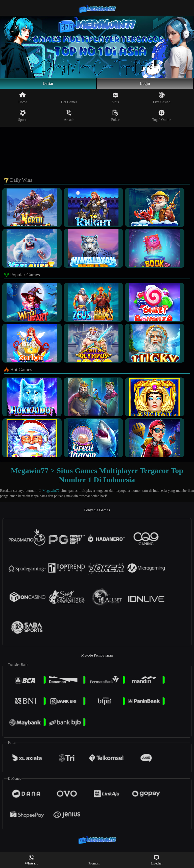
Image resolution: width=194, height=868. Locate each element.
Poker (115, 117)
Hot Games (69, 99)
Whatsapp (32, 860)
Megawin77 (51, 492)
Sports (23, 117)
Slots (115, 99)
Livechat (157, 860)
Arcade (69, 117)
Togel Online (162, 117)
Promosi (94, 860)
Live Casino (162, 99)
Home (23, 99)
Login (145, 84)
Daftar (48, 84)
